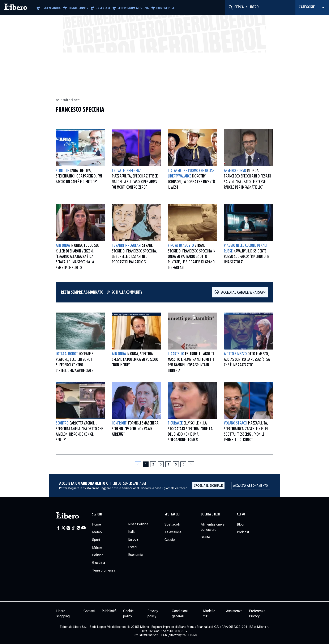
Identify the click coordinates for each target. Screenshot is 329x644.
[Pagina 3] (161, 464)
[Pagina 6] (183, 464)
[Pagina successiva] (191, 464)
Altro (241, 514)
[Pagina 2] (153, 464)
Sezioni (97, 514)
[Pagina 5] (176, 464)
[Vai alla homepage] (16, 7)
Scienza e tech (210, 514)
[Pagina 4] (168, 464)
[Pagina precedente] (138, 464)
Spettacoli (172, 514)
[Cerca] (230, 7)
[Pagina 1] (146, 464)
